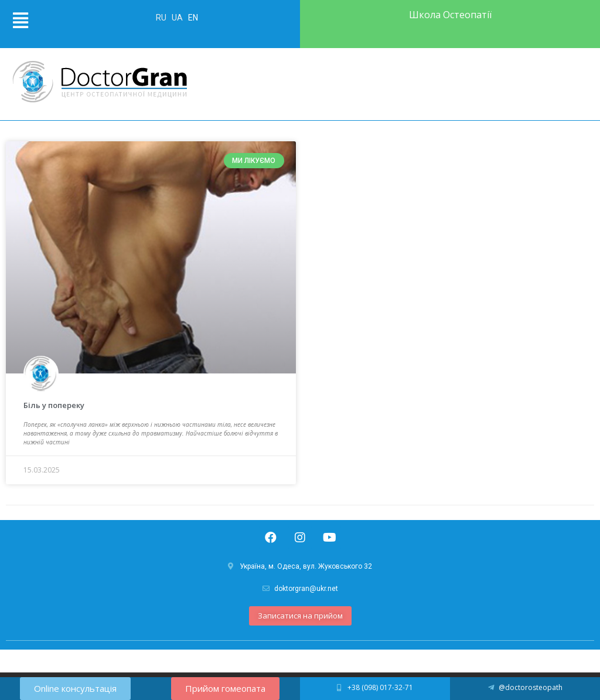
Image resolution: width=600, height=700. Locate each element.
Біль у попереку (54, 405)
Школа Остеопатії (450, 15)
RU (162, 18)
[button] (300, 616)
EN (193, 18)
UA (178, 18)
